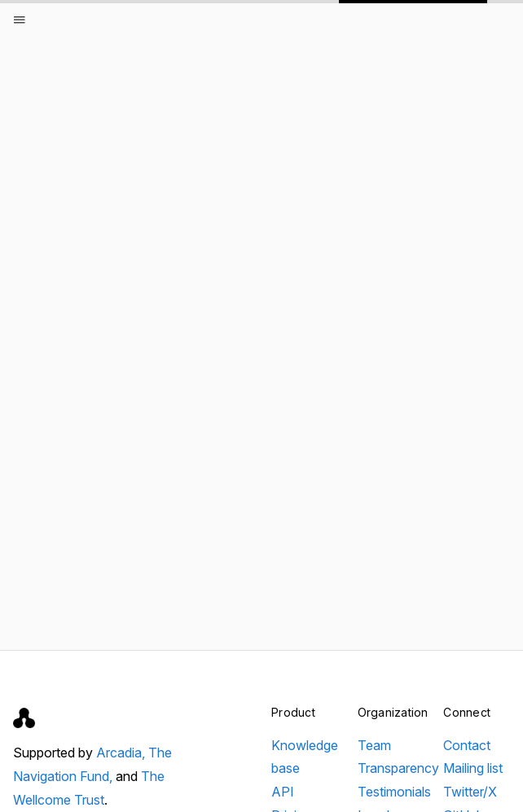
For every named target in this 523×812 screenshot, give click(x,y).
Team (374, 745)
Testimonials (394, 792)
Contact (467, 745)
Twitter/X (470, 792)
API (283, 792)
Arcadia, (122, 753)
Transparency (398, 768)
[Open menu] (20, 20)
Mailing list (473, 768)
